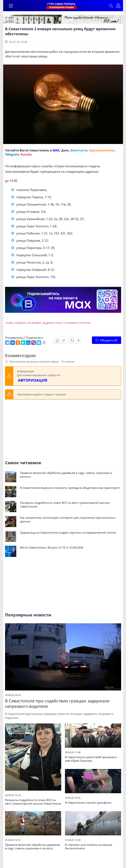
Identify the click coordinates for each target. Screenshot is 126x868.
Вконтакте (79, 150)
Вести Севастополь (34, 150)
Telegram (12, 154)
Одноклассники (102, 150)
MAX (56, 150)
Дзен (65, 150)
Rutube (26, 154)
